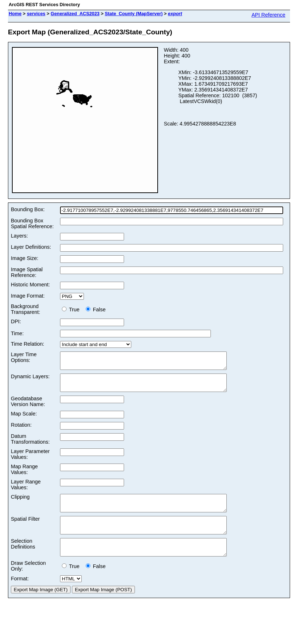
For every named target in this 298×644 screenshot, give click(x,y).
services (36, 14)
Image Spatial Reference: (27, 272)
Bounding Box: (28, 209)
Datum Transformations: (30, 445)
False (96, 310)
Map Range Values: (24, 476)
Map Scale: (24, 420)
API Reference (268, 15)
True (72, 310)
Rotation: (21, 431)
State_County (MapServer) (134, 14)
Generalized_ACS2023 (75, 14)
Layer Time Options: (24, 357)
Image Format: (28, 296)
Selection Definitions (23, 557)
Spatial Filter (25, 529)
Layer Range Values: (26, 491)
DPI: (16, 321)
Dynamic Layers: (30, 380)
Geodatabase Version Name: (28, 408)
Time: (17, 333)
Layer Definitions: (31, 247)
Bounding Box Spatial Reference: (32, 223)
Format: (20, 595)
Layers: (19, 236)
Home (15, 14)
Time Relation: (27, 344)
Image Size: (25, 258)
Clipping (20, 503)
